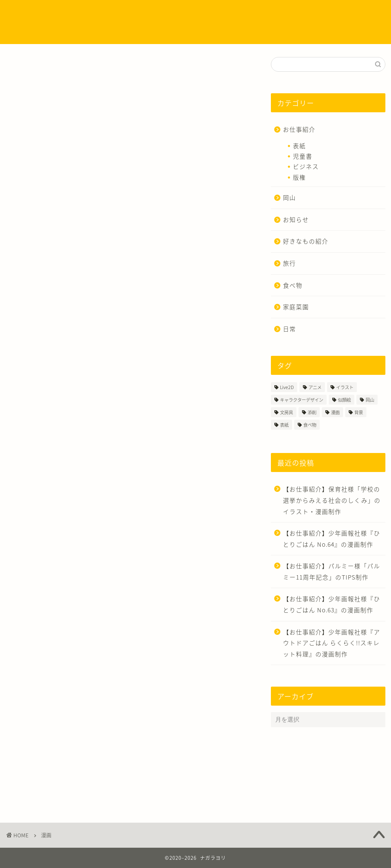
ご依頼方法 (278, 14)
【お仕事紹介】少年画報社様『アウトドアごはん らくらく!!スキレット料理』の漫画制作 (332, 643)
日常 (289, 329)
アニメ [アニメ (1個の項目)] (315, 387)
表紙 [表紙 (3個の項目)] (284, 425)
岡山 (289, 197)
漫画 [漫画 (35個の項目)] (335, 412)
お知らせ (296, 219)
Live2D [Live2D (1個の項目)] (287, 387)
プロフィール (119, 14)
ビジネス (306, 166)
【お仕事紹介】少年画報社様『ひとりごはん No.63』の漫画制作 (332, 604)
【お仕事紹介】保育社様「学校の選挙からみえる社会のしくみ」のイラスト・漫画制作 (332, 500)
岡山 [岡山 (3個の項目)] (370, 400)
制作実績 (160, 14)
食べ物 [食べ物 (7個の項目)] (310, 425)
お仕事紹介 (299, 129)
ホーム (81, 14)
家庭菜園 (296, 307)
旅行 (289, 263)
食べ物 (293, 285)
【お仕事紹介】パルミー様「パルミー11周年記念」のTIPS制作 (332, 571)
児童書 (303, 156)
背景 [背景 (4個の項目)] (359, 412)
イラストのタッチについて (218, 14)
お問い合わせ (89, 31)
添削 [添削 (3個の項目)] (312, 412)
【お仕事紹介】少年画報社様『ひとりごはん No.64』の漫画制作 (332, 539)
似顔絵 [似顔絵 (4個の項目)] (344, 400)
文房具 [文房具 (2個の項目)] (286, 412)
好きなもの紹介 (306, 241)
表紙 (299, 146)
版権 (299, 177)
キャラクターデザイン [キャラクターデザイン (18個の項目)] (302, 400)
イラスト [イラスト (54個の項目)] (345, 387)
